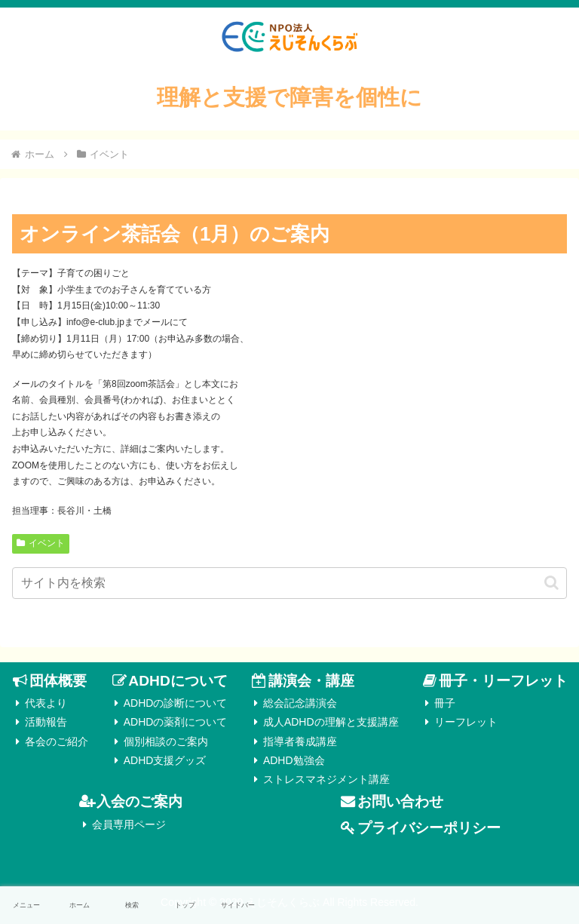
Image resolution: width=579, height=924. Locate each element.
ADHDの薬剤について (176, 722)
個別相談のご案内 (166, 741)
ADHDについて (178, 681)
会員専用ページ (129, 824)
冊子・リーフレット (503, 681)
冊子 (445, 703)
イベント (41, 543)
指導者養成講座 (300, 741)
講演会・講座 (311, 681)
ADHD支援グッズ (165, 760)
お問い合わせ (400, 801)
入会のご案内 (139, 801)
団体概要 (58, 681)
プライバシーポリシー (429, 828)
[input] (289, 583)
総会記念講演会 (300, 703)
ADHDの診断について (176, 703)
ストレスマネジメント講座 (326, 779)
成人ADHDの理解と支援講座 (331, 722)
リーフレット (466, 722)
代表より (46, 703)
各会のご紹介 (57, 741)
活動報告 (46, 722)
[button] (551, 583)
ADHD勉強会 (294, 760)
